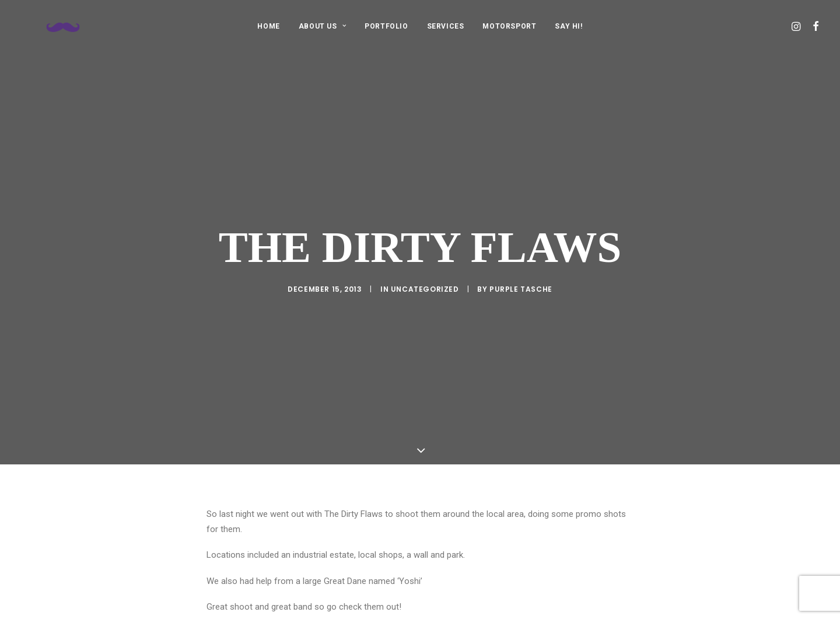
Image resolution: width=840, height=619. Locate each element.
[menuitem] (268, 26)
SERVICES (446, 26)
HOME (268, 26)
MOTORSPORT (509, 26)
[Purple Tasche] (52, 26)
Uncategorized (425, 273)
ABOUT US (322, 26)
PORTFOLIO (386, 26)
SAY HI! (568, 26)
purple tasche (521, 273)
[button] (797, 26)
